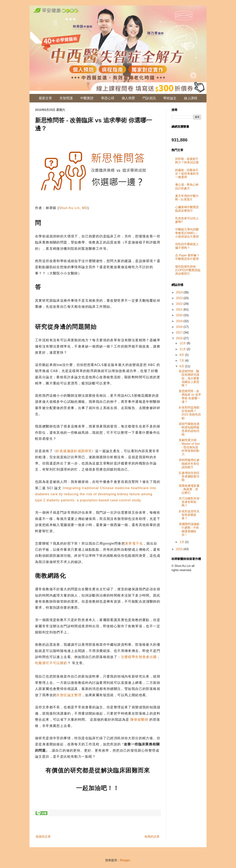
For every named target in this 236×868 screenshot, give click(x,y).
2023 (180, 298)
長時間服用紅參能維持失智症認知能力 (189, 463)
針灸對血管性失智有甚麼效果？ (189, 515)
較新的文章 (43, 837)
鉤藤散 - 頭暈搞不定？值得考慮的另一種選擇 (187, 174)
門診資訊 (149, 98)
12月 (183, 343)
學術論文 (170, 98)
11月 (183, 349)
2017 (180, 333)
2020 (180, 315)
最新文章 (45, 98)
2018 (180, 327)
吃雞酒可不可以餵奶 (51, 663)
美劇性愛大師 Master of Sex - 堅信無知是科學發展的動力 (189, 447)
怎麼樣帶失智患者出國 (139, 657)
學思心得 (108, 98)
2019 (180, 321)
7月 (182, 361)
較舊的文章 (152, 837)
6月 (182, 366)
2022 (180, 304)
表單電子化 (134, 543)
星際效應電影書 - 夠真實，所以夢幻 (189, 489)
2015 (180, 549)
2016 (180, 338)
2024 (180, 292)
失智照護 (66, 98)
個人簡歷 (128, 98)
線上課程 (191, 98)
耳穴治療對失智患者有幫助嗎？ (189, 502)
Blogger (125, 860)
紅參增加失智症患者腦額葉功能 (189, 476)
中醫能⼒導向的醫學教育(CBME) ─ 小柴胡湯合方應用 (187, 233)
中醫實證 (87, 98)
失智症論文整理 (69, 695)
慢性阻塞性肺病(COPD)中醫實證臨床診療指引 (188, 270)
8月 (182, 355)
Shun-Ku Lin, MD (73, 208)
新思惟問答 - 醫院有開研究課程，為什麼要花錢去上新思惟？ (189, 378)
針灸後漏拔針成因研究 (74, 451)
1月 (182, 542)
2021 (180, 310)
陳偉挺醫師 (140, 720)
